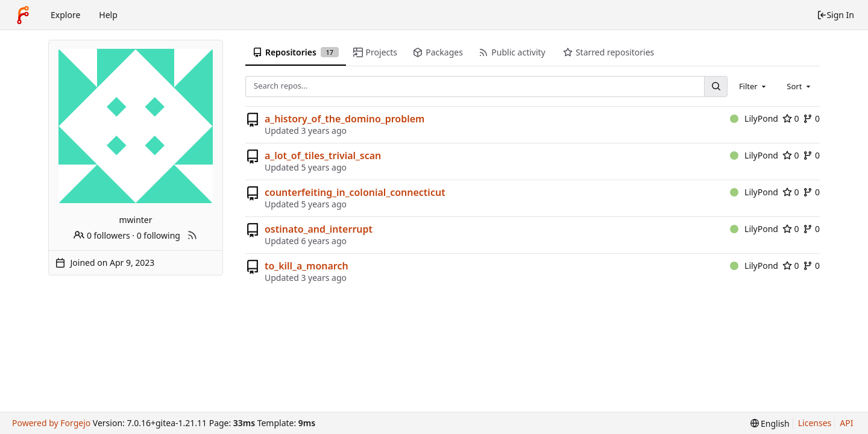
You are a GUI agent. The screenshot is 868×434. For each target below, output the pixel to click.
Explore (65, 15)
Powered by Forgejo (51, 423)
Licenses (815, 423)
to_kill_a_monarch (307, 266)
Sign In (835, 15)
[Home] (23, 15)
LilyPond (754, 118)
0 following (159, 235)
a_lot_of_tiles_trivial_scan (323, 156)
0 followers (102, 235)
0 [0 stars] (791, 118)
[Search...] (715, 86)
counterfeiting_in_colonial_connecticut (355, 192)
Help (108, 15)
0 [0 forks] (811, 118)
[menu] (770, 423)
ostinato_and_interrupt (319, 229)
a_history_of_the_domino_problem (344, 119)
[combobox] (753, 86)
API (846, 423)
